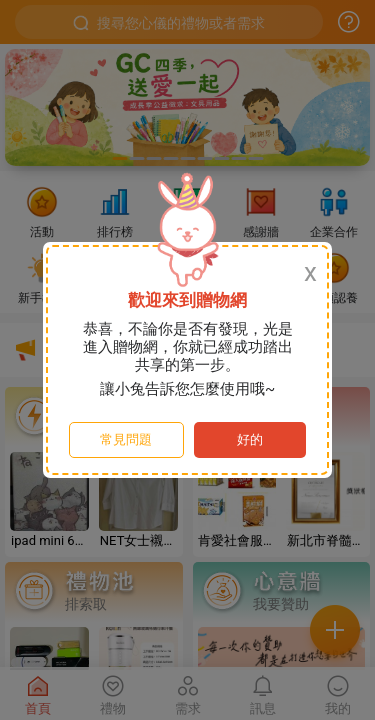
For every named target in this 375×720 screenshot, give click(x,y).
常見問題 (126, 439)
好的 (250, 439)
